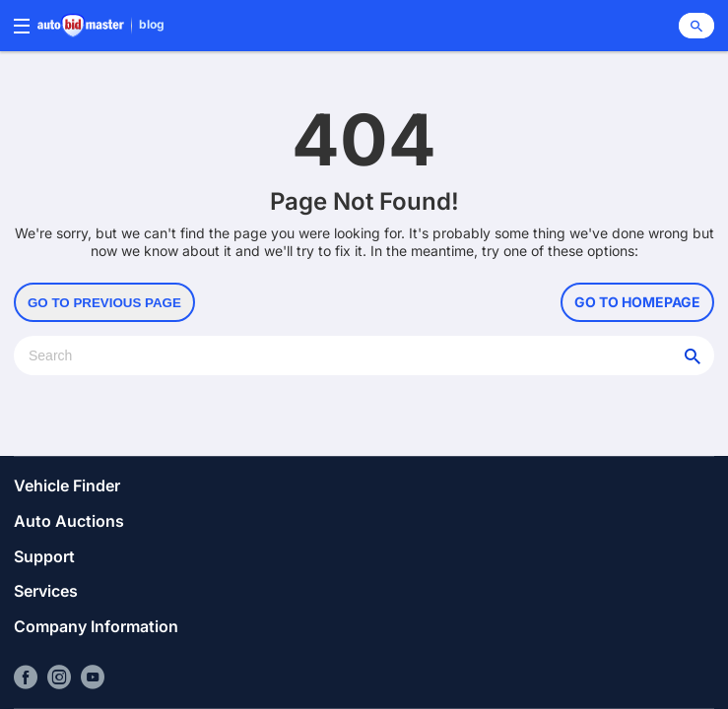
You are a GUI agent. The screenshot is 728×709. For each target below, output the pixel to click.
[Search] (696, 26)
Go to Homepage (637, 302)
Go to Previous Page (104, 303)
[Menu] (22, 26)
